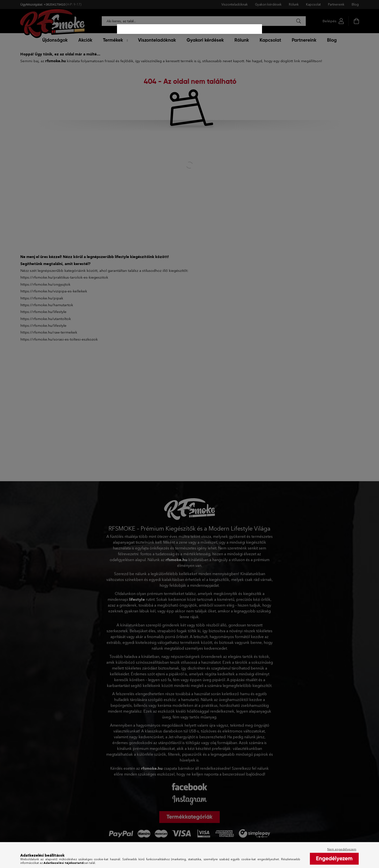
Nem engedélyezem (342, 857)
